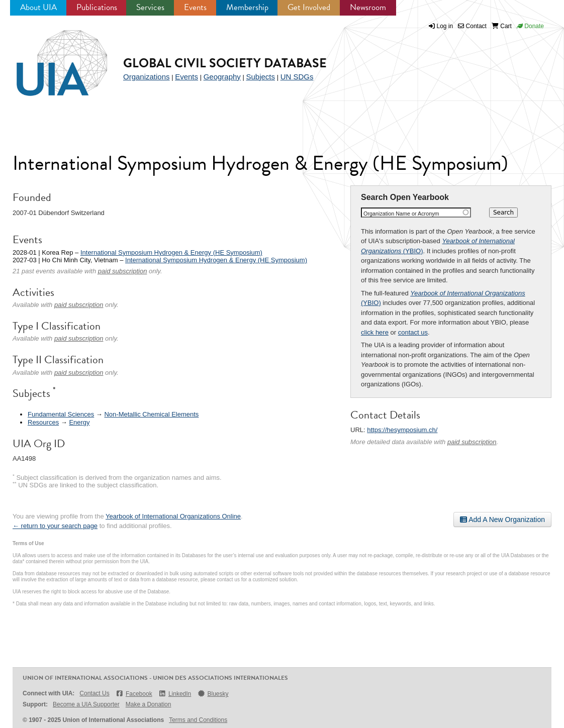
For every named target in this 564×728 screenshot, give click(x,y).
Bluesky (213, 694)
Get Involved (309, 7)
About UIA (38, 7)
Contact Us (94, 693)
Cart (502, 26)
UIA (50, 57)
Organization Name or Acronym (401, 214)
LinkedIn (175, 694)
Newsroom (368, 7)
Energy (79, 422)
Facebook (134, 694)
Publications (97, 7)
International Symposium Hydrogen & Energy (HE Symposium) (171, 252)
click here (375, 332)
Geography (222, 77)
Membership (247, 7)
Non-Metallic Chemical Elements (151, 414)
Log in (445, 26)
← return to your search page (55, 526)
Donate (530, 26)
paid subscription (472, 442)
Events (195, 7)
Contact (472, 26)
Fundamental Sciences (61, 414)
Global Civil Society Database (225, 63)
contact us (413, 332)
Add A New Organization (502, 519)
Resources (43, 422)
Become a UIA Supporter (86, 704)
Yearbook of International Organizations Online (173, 516)
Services (150, 7)
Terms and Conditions (198, 720)
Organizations (147, 77)
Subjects (260, 77)
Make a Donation (149, 704)
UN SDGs (297, 77)
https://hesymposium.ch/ (402, 430)
